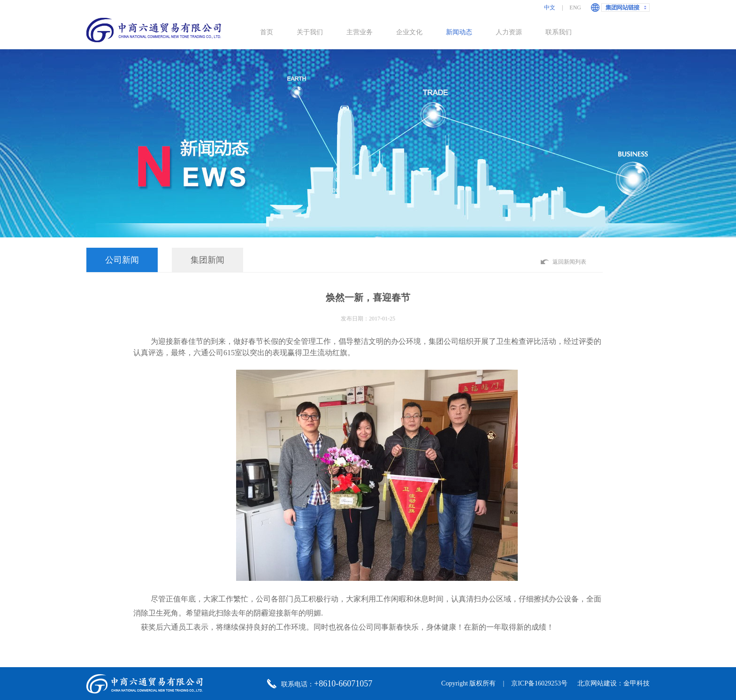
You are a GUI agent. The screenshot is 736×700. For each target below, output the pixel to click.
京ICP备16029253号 (539, 683)
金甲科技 (636, 683)
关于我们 (310, 32)
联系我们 (559, 32)
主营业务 (360, 32)
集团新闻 (207, 260)
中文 (550, 8)
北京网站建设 (597, 683)
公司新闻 (122, 260)
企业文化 (409, 32)
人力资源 (509, 32)
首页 (267, 32)
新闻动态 (459, 32)
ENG (575, 8)
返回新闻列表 (569, 262)
